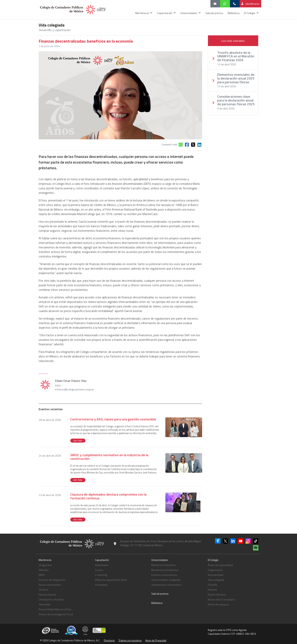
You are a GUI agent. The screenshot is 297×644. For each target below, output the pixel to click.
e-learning (101, 575)
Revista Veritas (47, 594)
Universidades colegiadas (166, 580)
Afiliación (44, 570)
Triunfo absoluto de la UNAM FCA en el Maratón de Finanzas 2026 (236, 56)
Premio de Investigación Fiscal (56, 614)
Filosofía (213, 585)
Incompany (101, 585)
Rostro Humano (217, 594)
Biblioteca (234, 13)
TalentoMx (45, 604)
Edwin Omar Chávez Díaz (74, 385)
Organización (215, 570)
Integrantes (45, 565)
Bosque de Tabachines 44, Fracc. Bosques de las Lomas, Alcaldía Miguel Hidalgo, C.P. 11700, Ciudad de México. (161, 543)
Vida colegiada (216, 580)
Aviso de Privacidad (156, 640)
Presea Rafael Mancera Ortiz (55, 609)
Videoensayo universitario (166, 585)
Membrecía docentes (163, 565)
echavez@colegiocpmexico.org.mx (74, 389)
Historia (212, 590)
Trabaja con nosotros (130, 640)
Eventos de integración (52, 580)
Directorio (109, 640)
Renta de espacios (218, 604)
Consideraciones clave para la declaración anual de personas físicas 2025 (236, 100)
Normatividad (215, 575)
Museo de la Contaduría (221, 599)
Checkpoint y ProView (51, 599)
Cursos (99, 570)
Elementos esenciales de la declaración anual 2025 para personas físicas (236, 78)
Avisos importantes (50, 585)
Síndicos (43, 590)
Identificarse (250, 4)
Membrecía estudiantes (165, 570)
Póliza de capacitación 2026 (111, 580)
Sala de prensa (214, 13)
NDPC (42, 575)
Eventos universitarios (164, 575)
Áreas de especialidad (220, 565)
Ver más (78, 441)
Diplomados (102, 565)
